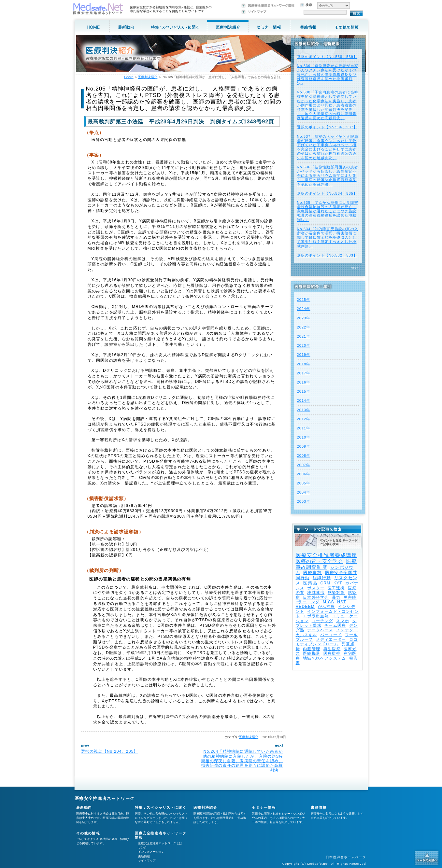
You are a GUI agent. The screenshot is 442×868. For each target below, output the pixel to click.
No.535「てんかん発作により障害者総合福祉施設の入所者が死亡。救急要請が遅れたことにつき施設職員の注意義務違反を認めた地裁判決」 (328, 211)
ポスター (316, 588)
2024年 (304, 309)
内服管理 (312, 649)
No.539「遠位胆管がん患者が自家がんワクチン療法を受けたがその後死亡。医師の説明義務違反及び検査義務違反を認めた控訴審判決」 (328, 74)
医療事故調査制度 (326, 564)
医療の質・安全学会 (320, 561)
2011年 (304, 428)
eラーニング (308, 602)
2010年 (304, 437)
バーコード (331, 635)
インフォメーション (151, 852)
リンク (143, 847)
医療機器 (312, 653)
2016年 (304, 382)
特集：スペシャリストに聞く (161, 807)
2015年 (304, 391)
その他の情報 (88, 833)
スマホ (343, 621)
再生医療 (332, 649)
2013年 (304, 410)
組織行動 (322, 578)
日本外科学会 (316, 597)
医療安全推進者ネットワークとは (160, 843)
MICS (328, 602)
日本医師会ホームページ (346, 857)
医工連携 (336, 588)
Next (355, 268)
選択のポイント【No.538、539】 (327, 57)
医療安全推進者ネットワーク (105, 798)
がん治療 (327, 607)
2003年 (304, 501)
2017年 (304, 373)
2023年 (304, 318)
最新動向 (84, 807)
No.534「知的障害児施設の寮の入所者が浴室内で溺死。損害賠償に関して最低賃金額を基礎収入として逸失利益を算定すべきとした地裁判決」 (328, 238)
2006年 (304, 474)
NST (342, 602)
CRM (325, 583)
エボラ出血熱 (316, 616)
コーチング (322, 621)
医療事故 (313, 573)
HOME (129, 77)
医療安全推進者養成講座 (327, 555)
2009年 (304, 446)
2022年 (304, 327)
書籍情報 (319, 807)
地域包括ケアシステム (324, 658)
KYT (338, 583)
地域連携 (316, 593)
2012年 (304, 419)
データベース (320, 630)
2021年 (304, 336)
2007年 (304, 465)
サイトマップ (147, 861)
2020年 (304, 345)
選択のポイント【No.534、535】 (327, 193)
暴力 (336, 597)
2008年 (304, 455)
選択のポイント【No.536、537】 (327, 127)
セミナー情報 (264, 807)
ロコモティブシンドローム (327, 642)
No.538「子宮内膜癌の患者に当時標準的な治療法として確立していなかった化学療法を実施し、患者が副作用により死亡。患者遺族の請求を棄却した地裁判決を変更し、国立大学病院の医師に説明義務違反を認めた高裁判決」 (328, 105)
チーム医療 (335, 625)
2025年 (304, 300)
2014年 (304, 400)
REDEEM (305, 607)
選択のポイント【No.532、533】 (327, 255)
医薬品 (310, 583)
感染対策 (336, 593)
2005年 (304, 483)
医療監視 (332, 653)
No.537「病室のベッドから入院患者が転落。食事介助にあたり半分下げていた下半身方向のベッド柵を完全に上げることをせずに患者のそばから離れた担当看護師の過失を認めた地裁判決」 (328, 147)
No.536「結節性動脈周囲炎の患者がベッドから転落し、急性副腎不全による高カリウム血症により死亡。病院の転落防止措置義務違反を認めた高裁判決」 (328, 176)
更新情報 (144, 856)
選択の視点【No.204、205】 (110, 751)
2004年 (304, 492)
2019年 (304, 355)
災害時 (350, 597)
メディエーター (331, 639)
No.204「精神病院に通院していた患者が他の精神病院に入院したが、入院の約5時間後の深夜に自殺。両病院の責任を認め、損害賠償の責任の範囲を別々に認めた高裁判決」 (242, 761)
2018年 (304, 364)
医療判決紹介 (249, 737)
